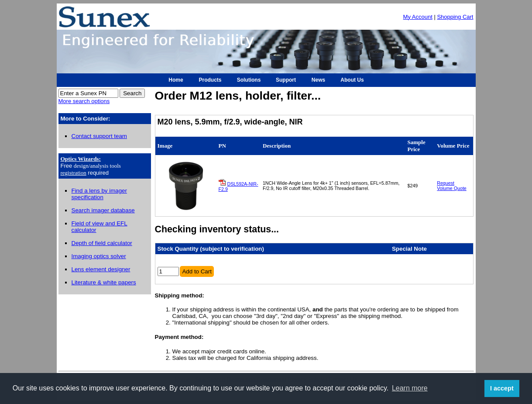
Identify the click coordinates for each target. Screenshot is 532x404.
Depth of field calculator (102, 243)
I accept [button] (502, 388)
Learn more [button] (410, 388)
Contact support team (99, 136)
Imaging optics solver (99, 256)
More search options (84, 101)
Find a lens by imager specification (99, 194)
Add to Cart (197, 271)
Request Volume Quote (452, 186)
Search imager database (103, 210)
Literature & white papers (104, 282)
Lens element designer (101, 269)
